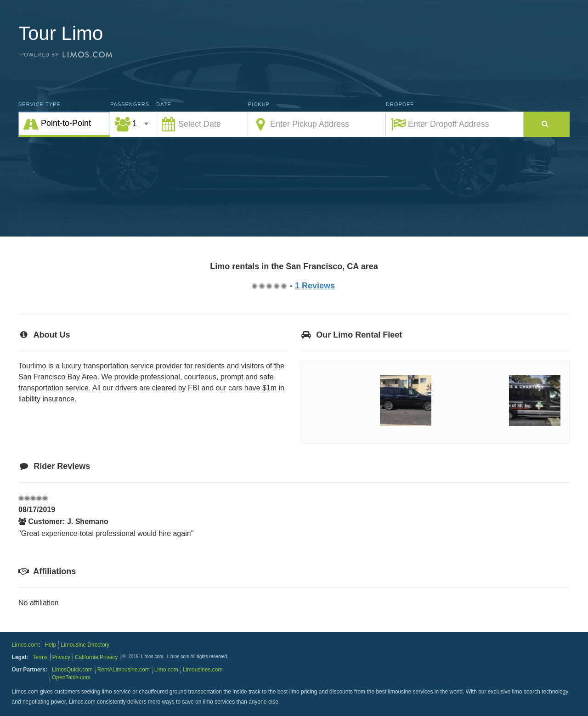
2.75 (269, 286)
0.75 (254, 286)
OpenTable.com (71, 677)
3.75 (276, 286)
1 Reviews (315, 286)
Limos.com (25, 645)
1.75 (261, 286)
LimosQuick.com (72, 670)
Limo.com (166, 670)
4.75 (283, 286)
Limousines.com (203, 670)
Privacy (61, 657)
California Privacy (96, 657)
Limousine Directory (85, 645)
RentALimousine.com (124, 670)
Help (51, 645)
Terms (40, 657)
